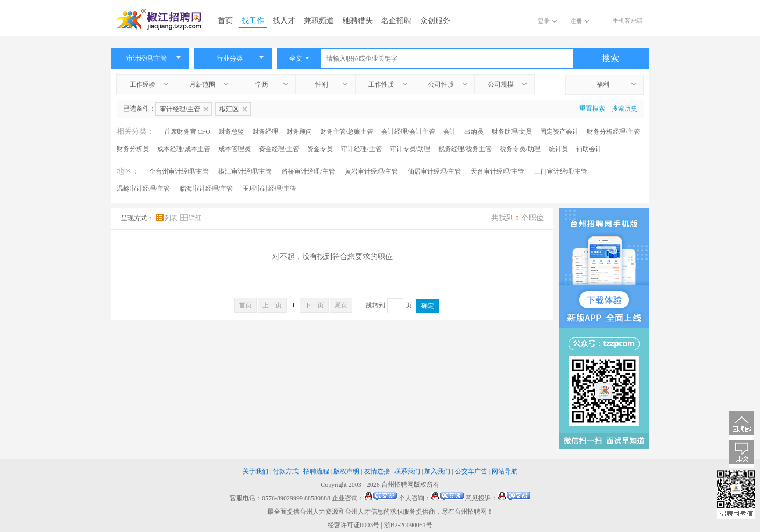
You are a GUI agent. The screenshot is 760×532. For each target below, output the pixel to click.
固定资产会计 (559, 132)
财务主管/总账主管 (347, 132)
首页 (225, 21)
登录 (547, 21)
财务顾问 (299, 132)
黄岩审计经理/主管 (371, 171)
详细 (191, 218)
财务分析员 (133, 149)
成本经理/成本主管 (184, 149)
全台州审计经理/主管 (179, 171)
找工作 (253, 21)
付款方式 (286, 471)
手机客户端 (627, 20)
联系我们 (407, 471)
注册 (580, 21)
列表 (168, 218)
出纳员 (474, 132)
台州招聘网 (397, 485)
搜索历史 (624, 109)
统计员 (558, 149)
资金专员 (320, 149)
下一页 (314, 305)
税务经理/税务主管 (465, 149)
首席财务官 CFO (187, 132)
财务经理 (265, 132)
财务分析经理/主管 (613, 132)
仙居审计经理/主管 (434, 171)
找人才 (284, 21)
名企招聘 (396, 21)
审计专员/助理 (410, 149)
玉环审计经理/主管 (269, 189)
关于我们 (255, 471)
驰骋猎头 (358, 21)
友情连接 (377, 471)
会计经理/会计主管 (408, 132)
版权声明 (346, 471)
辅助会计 (589, 149)
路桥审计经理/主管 (308, 171)
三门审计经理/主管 (561, 171)
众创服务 (435, 21)
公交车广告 (471, 471)
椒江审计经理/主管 (245, 171)
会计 (450, 132)
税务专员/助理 (520, 149)
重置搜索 (592, 109)
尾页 (341, 305)
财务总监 (231, 132)
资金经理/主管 (279, 149)
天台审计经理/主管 (497, 171)
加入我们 (437, 471)
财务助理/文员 (512, 132)
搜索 (610, 58)
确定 (428, 306)
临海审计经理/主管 (206, 189)
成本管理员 (235, 149)
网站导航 (505, 471)
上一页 (272, 305)
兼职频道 (319, 21)
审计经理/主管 (361, 149)
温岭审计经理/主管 (143, 189)
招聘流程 (316, 471)
